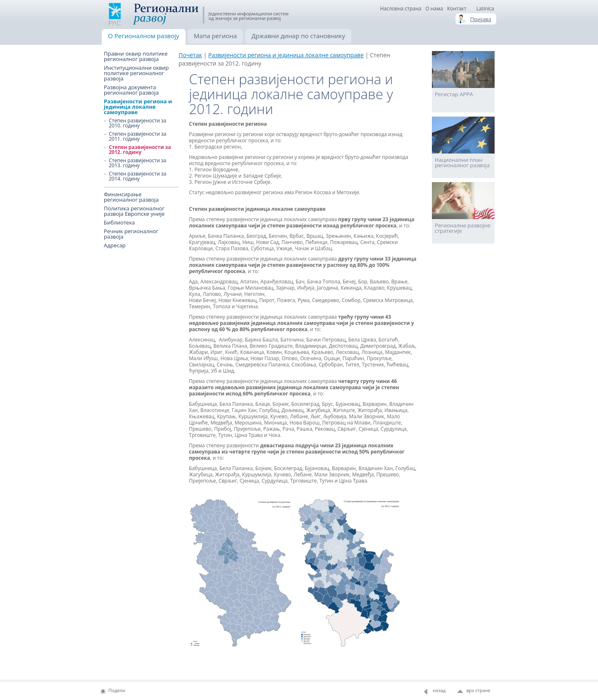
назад (439, 690)
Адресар (115, 245)
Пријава (481, 19)
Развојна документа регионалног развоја (131, 90)
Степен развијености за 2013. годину (137, 163)
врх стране (478, 690)
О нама (434, 9)
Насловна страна (401, 9)
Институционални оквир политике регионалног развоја (136, 73)
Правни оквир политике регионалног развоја (136, 56)
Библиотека (119, 223)
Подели (117, 690)
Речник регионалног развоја (131, 234)
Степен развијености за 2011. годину (137, 137)
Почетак (190, 55)
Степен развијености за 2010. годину (137, 123)
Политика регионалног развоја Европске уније (134, 211)
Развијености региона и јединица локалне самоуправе (138, 107)
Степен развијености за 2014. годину (137, 176)
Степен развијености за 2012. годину (140, 150)
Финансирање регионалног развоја (131, 197)
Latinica (485, 9)
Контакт (457, 9)
